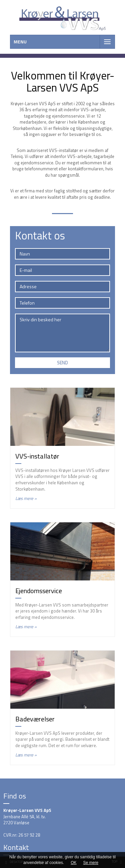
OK (73, 863)
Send (62, 363)
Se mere (91, 863)
